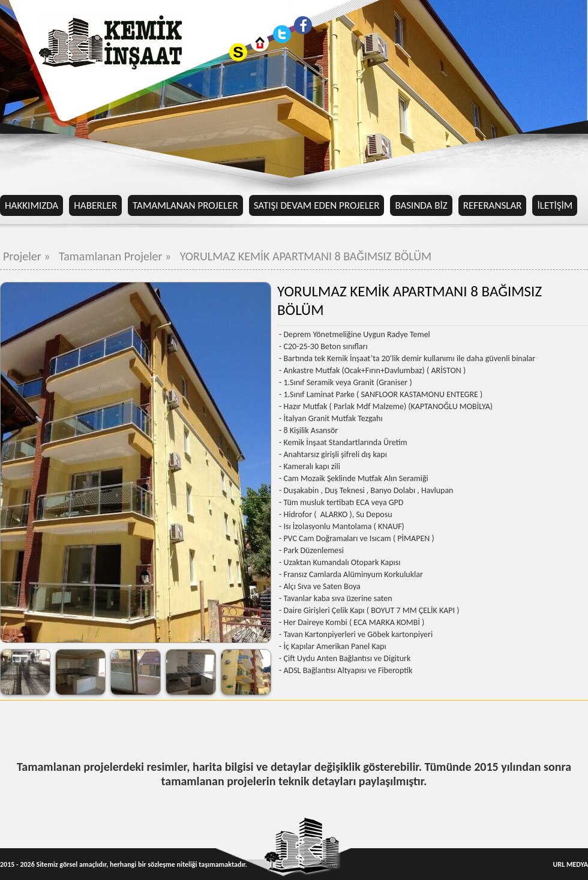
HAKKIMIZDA (31, 205)
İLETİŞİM (555, 205)
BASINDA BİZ (421, 205)
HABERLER (95, 205)
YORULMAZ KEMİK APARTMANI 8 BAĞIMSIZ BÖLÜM (306, 256)
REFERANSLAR (493, 205)
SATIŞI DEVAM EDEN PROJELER (317, 205)
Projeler (28, 256)
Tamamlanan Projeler (116, 256)
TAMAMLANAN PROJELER (185, 205)
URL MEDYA (571, 864)
